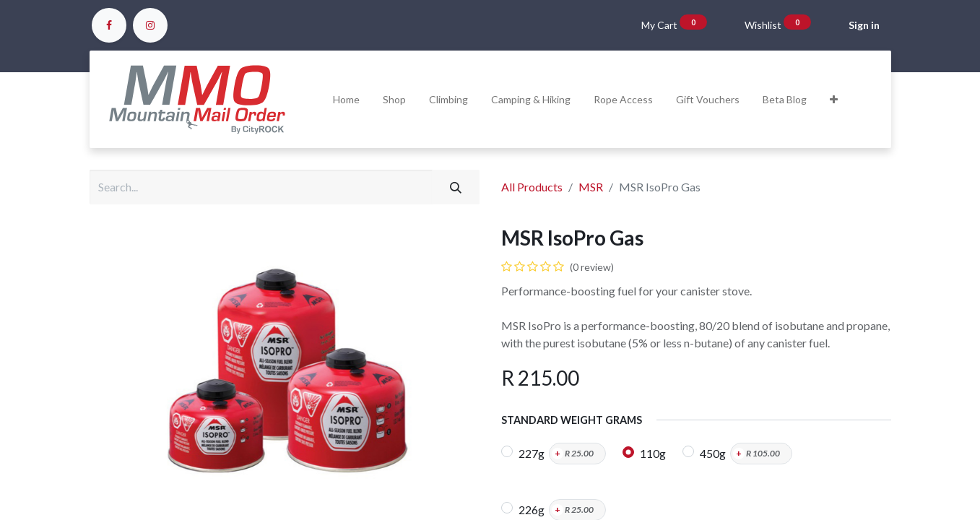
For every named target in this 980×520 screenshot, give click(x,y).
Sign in (864, 25)
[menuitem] (346, 99)
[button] (834, 99)
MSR (591, 187)
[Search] (456, 187)
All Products (532, 187)
